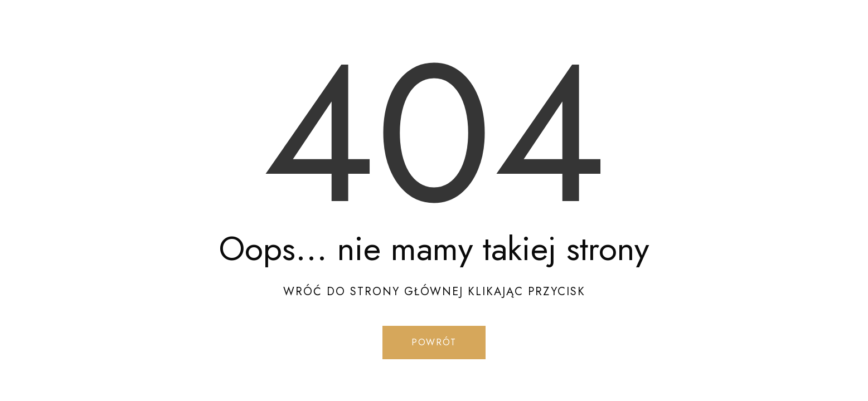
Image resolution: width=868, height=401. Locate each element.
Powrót (434, 342)
